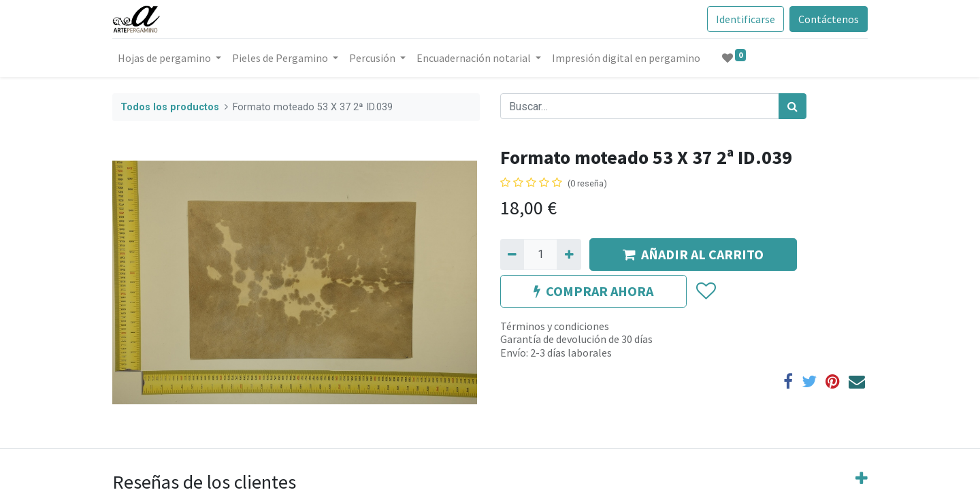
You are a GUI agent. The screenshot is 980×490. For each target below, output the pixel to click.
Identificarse (746, 19)
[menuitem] (626, 58)
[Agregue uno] (569, 255)
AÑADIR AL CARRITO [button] (693, 254)
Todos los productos (170, 107)
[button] (705, 291)
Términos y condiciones (555, 326)
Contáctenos (829, 19)
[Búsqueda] (793, 106)
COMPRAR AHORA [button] (593, 291)
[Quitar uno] (512, 255)
